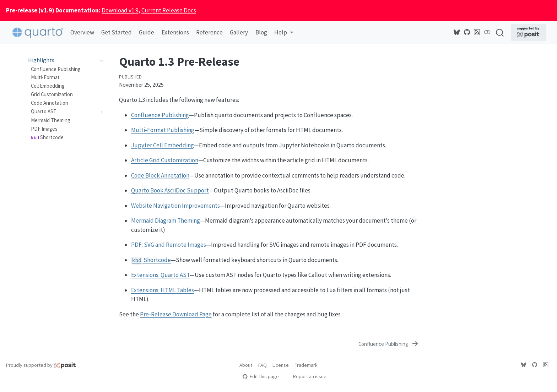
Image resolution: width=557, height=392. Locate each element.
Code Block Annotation (160, 175)
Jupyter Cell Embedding (163, 145)
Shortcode (151, 260)
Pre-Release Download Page (176, 314)
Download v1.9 (120, 10)
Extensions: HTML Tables (163, 290)
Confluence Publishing (160, 115)
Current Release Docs (169, 10)
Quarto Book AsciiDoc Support (170, 190)
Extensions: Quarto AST (160, 275)
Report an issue (306, 376)
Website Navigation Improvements (175, 206)
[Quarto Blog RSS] (477, 32)
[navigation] (100, 60)
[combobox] (500, 32)
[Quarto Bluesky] (457, 32)
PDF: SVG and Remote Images (169, 245)
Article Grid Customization (165, 160)
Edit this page (261, 376)
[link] (284, 33)
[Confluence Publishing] (389, 344)
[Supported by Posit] (529, 32)
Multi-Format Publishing (163, 130)
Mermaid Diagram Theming (166, 220)
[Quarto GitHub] (467, 32)
